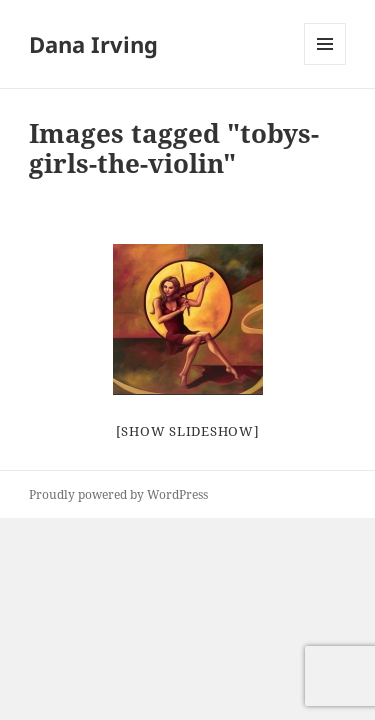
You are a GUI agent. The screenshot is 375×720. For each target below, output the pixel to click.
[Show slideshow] (188, 431)
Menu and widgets (325, 64)
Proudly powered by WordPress (118, 494)
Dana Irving (93, 44)
